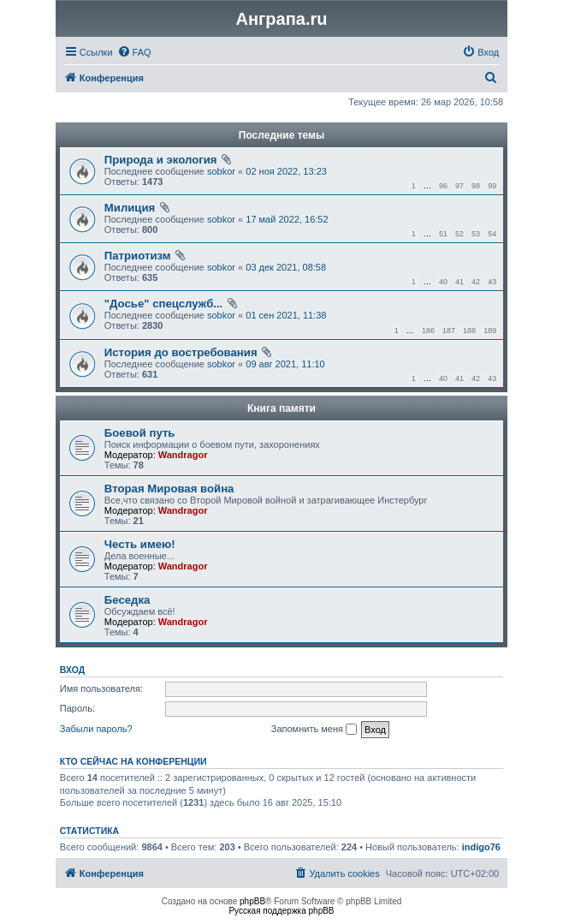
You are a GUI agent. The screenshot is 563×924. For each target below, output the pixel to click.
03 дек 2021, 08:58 (286, 267)
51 (443, 234)
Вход (72, 670)
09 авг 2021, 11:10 (285, 364)
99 (492, 186)
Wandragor (183, 455)
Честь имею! (140, 544)
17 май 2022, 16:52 (287, 219)
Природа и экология (161, 160)
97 (459, 186)
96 (443, 186)
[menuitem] (134, 52)
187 (449, 331)
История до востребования (181, 352)
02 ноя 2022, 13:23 (286, 171)
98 (476, 186)
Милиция (130, 208)
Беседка (127, 600)
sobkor (221, 171)
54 (492, 234)
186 (428, 331)
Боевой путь (140, 433)
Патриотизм (138, 256)
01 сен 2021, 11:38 (286, 315)
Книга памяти (281, 408)
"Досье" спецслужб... (163, 304)
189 (490, 331)
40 (443, 282)
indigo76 (481, 847)
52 (459, 234)
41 (459, 282)
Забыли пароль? (96, 729)
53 (476, 234)
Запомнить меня (314, 730)
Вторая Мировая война (169, 489)
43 (492, 282)
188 (469, 331)
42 (476, 282)
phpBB (252, 901)
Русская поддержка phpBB (281, 911)
